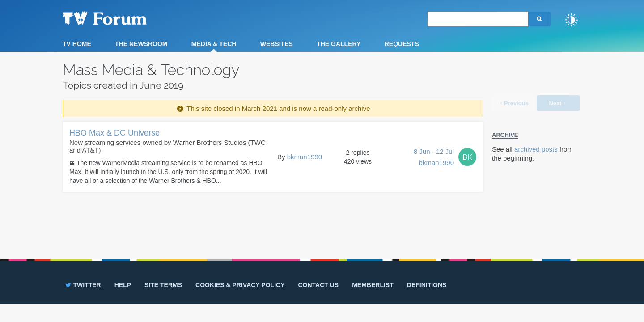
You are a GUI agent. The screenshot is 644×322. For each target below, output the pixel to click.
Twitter (83, 285)
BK (467, 157)
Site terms (163, 285)
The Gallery (339, 44)
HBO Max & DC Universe (114, 133)
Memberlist (373, 285)
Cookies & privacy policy (240, 285)
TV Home (77, 44)
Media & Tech (214, 44)
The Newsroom (141, 44)
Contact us (318, 285)
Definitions (427, 285)
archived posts (536, 149)
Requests (402, 44)
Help (123, 285)
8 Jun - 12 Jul (434, 158)
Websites (277, 44)
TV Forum (119, 18)
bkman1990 (305, 157)
